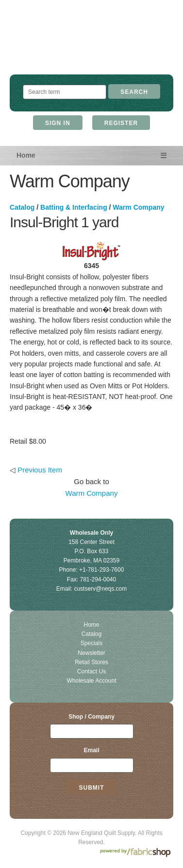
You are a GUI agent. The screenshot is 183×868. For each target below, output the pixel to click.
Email (91, 750)
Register (121, 123)
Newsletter (91, 653)
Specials (91, 643)
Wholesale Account (91, 681)
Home (26, 155)
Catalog (22, 207)
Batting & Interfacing (74, 207)
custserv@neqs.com (100, 589)
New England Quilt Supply (91, 46)
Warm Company (138, 207)
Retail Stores (91, 662)
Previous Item (40, 470)
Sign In (58, 123)
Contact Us (91, 671)
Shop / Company (91, 717)
